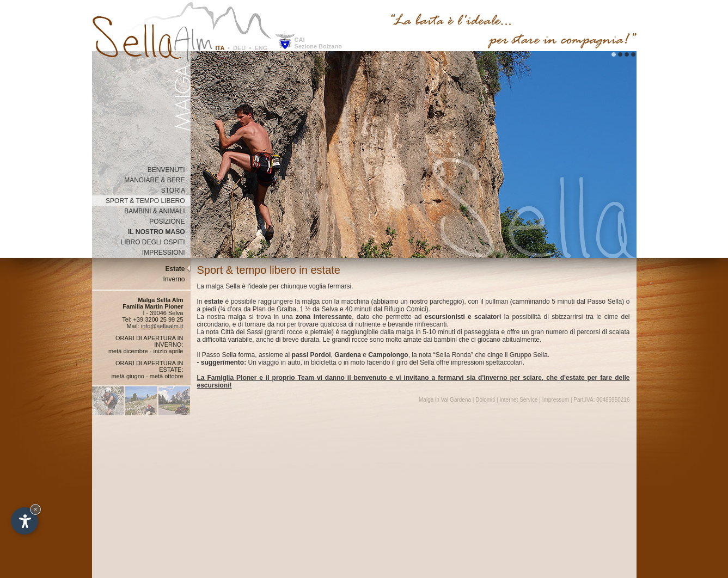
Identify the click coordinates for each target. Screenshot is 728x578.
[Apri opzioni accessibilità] (25, 521)
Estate (178, 269)
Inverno (176, 279)
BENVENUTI (169, 170)
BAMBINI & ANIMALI (157, 211)
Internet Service (518, 400)
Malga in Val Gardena (445, 400)
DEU (239, 48)
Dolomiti (485, 400)
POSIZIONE (170, 222)
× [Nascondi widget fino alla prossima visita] (35, 509)
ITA (220, 48)
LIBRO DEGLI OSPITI (155, 242)
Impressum (556, 400)
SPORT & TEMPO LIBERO (148, 201)
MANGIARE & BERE (157, 180)
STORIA (176, 190)
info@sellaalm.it (162, 326)
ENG (261, 48)
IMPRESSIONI (166, 253)
